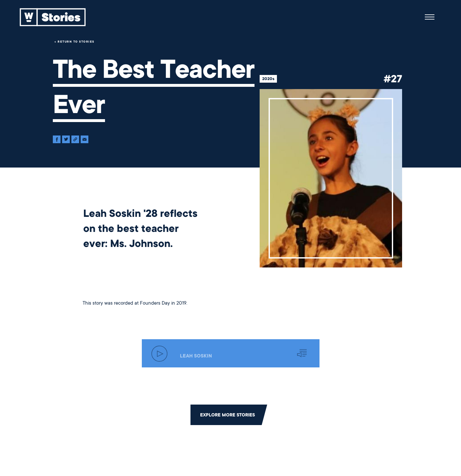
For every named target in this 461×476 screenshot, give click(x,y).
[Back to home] (53, 17)
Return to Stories (76, 42)
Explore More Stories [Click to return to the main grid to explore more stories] (227, 415)
